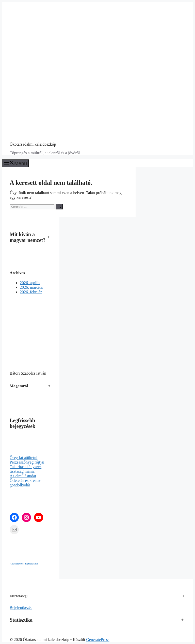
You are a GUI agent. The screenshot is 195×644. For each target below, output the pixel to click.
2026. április (30, 283)
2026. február (31, 292)
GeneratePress (98, 640)
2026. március (31, 287)
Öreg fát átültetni (23, 458)
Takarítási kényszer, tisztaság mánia (26, 469)
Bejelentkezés (21, 608)
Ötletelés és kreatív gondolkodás (25, 483)
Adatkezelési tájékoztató (24, 563)
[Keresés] (59, 207)
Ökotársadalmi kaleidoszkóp (33, 144)
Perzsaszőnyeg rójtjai (27, 462)
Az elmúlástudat (23, 476)
